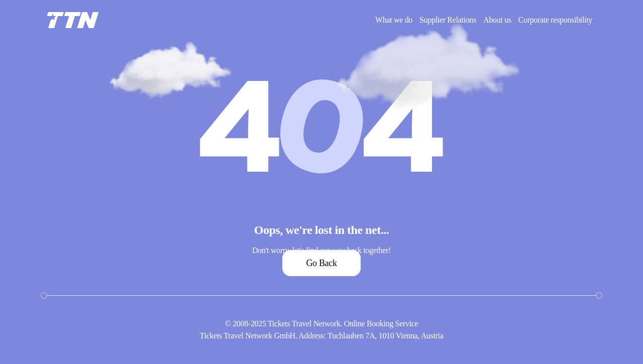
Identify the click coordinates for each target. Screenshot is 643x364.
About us (497, 20)
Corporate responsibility (555, 20)
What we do (394, 20)
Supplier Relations (448, 20)
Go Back (321, 263)
